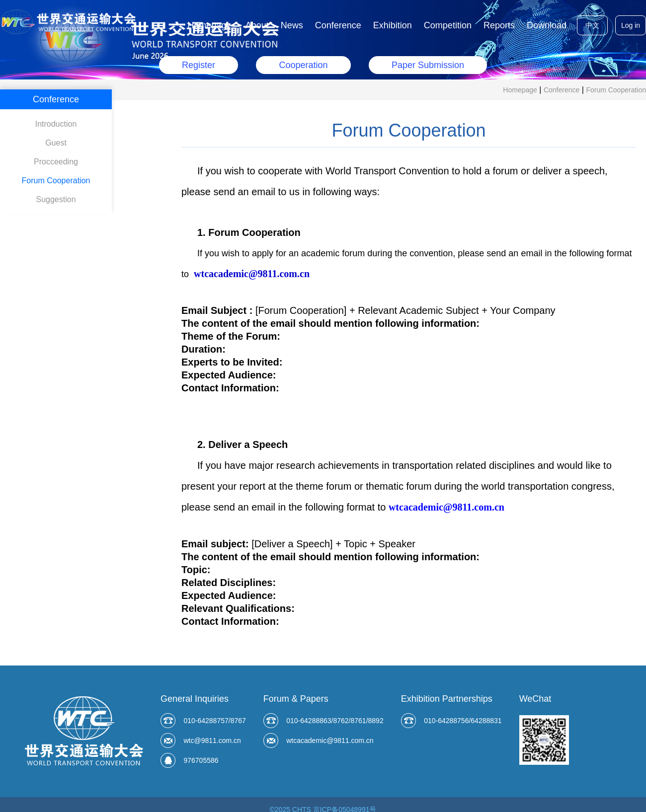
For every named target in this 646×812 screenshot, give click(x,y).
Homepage (209, 25)
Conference (338, 25)
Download (547, 25)
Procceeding (56, 162)
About (257, 25)
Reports (499, 25)
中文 (592, 25)
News (292, 25)
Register (199, 65)
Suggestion (56, 199)
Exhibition (393, 25)
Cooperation (303, 65)
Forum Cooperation (616, 90)
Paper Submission (428, 65)
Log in (631, 25)
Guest (56, 143)
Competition (448, 25)
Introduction (56, 124)
